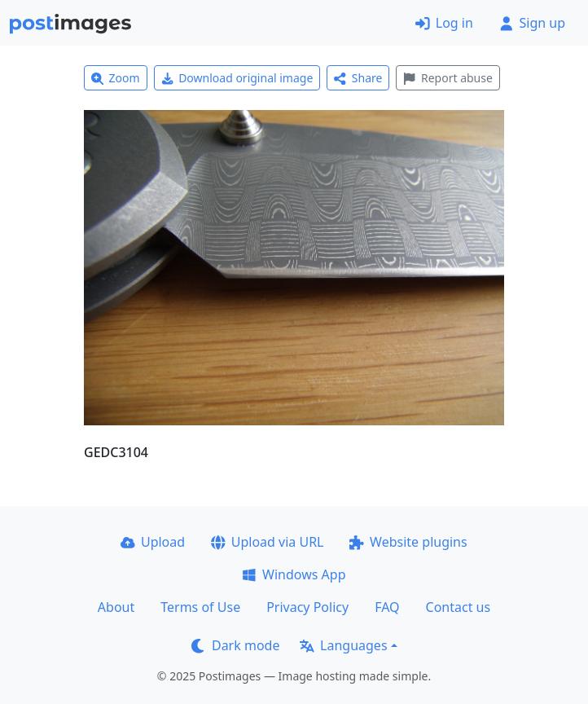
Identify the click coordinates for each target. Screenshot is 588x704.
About (116, 607)
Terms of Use (200, 607)
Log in (444, 23)
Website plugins (408, 542)
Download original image (237, 78)
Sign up (532, 23)
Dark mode (235, 645)
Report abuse (448, 78)
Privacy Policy (307, 607)
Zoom (116, 78)
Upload (153, 542)
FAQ (387, 607)
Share (358, 78)
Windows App (294, 574)
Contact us (459, 607)
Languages (343, 645)
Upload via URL (267, 542)
